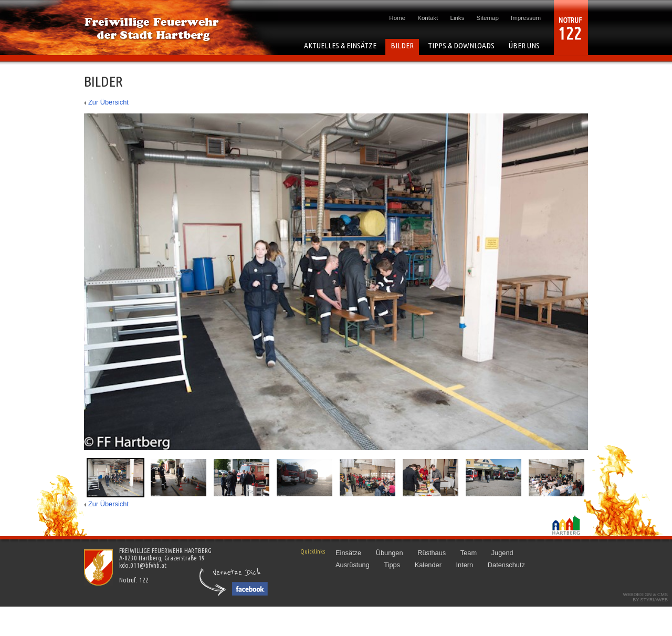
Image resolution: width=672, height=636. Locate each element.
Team (469, 553)
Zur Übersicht (108, 102)
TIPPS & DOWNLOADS (461, 45)
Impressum (526, 18)
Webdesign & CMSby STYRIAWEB (645, 597)
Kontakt (428, 18)
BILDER (402, 45)
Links (458, 18)
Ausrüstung (353, 565)
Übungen (390, 553)
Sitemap (488, 18)
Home (397, 18)
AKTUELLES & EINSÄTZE (340, 45)
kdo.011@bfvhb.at (143, 565)
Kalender (428, 565)
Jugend (502, 553)
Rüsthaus (432, 553)
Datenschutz (506, 565)
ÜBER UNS (524, 45)
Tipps (392, 565)
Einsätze (348, 553)
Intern (464, 565)
